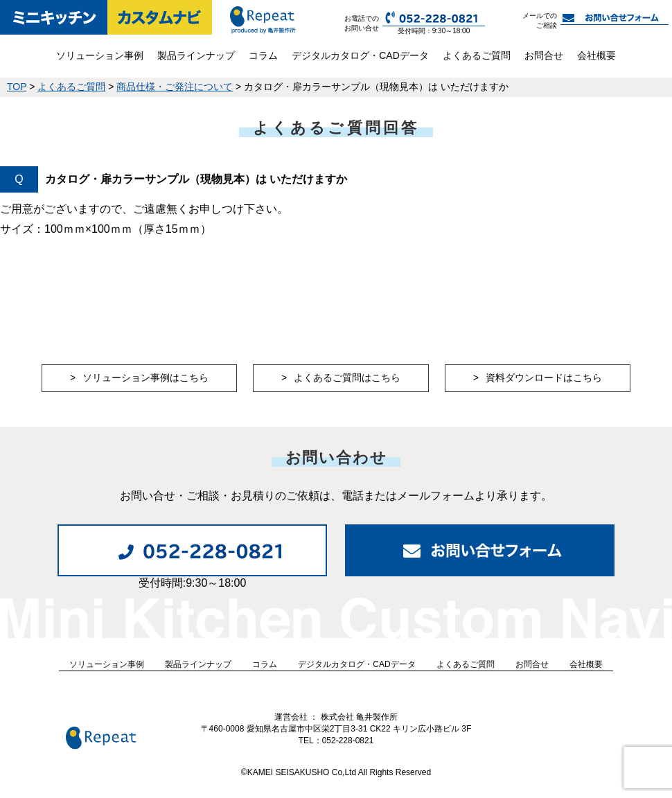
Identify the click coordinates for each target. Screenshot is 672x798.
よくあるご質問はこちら (347, 378)
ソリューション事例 (100, 55)
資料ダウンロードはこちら (544, 378)
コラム (263, 55)
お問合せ (544, 55)
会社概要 (596, 55)
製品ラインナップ (196, 55)
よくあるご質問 (477, 55)
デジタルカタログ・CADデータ (360, 55)
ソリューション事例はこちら (145, 378)
